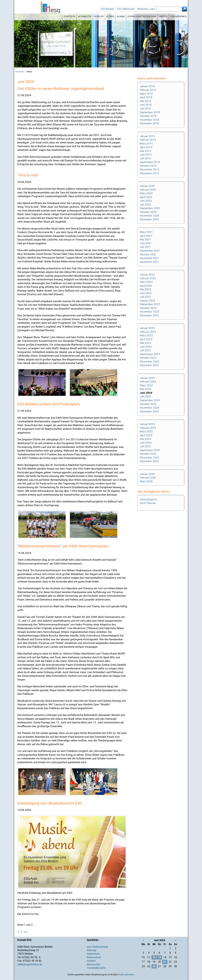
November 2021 (150, 258)
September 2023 (150, 354)
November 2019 (150, 169)
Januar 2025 (147, 424)
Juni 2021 (146, 243)
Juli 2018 (145, 109)
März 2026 (146, 481)
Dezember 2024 (149, 411)
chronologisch (148, 499)
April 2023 (146, 339)
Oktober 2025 (148, 454)
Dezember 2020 (149, 219)
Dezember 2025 (149, 461)
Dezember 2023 (149, 365)
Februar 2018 (148, 90)
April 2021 (146, 236)
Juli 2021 (145, 247)
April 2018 (146, 97)
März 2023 (146, 335)
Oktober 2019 (148, 166)
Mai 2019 (146, 151)
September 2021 (150, 251)
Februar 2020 (148, 190)
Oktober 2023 (148, 358)
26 (154, 966)
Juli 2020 (145, 205)
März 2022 (146, 282)
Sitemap (92, 950)
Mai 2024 (146, 389)
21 (165, 962)
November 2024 (150, 408)
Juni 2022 (146, 293)
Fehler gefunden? (127, 975)
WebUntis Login (146, 9)
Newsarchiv (93, 964)
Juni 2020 (146, 201)
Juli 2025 (145, 446)
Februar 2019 (148, 140)
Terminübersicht (96, 968)
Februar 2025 (148, 428)
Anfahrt (91, 961)
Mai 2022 (146, 289)
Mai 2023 (146, 343)
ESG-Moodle (107, 9)
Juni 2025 (146, 443)
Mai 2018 (146, 101)
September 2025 (150, 450)
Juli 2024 (145, 396)
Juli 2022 (145, 297)
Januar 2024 (147, 378)
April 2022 (146, 286)
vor (26, 932)
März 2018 (146, 94)
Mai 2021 (146, 239)
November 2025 (150, 458)
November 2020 (150, 216)
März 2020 (146, 193)
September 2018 (150, 112)
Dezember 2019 (149, 173)
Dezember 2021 (149, 262)
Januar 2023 (147, 328)
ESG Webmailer (126, 9)
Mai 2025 (146, 439)
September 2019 (150, 162)
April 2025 (146, 435)
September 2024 (150, 400)
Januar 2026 (147, 474)
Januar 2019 (147, 136)
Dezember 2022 (149, 315)
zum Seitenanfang (97, 947)
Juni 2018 (146, 105)
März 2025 (146, 431)
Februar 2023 (148, 332)
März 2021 (146, 232)
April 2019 (146, 147)
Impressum (93, 954)
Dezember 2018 (149, 123)
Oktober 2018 (148, 116)
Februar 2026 (148, 478)
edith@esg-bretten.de (30, 964)
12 (154, 957)
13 (159, 957)
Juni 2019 (146, 155)
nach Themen (148, 503)
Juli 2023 (145, 350)
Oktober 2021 (148, 254)
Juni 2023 (146, 347)
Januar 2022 (147, 274)
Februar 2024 (148, 382)
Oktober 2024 (148, 404)
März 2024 (146, 385)
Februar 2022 (148, 278)
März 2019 (146, 144)
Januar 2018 (147, 86)
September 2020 (150, 208)
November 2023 (150, 362)
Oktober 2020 (148, 212)
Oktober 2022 (148, 308)
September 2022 (150, 304)
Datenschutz (94, 957)
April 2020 (146, 197)
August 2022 (148, 301)
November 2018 (150, 120)
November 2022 (150, 312)
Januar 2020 (147, 186)
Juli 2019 (145, 158)
